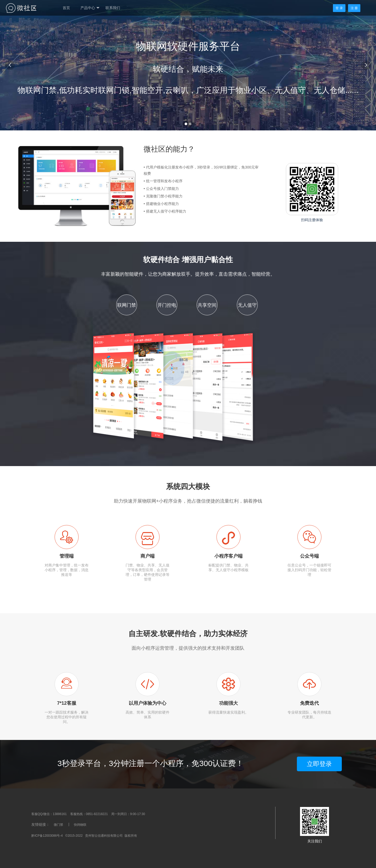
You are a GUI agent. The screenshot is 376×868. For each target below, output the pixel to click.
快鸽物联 (80, 825)
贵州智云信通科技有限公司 (104, 836)
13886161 (60, 814)
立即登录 (319, 764)
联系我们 (113, 8)
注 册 (354, 8)
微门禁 (58, 825)
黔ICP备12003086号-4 (47, 836)
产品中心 (90, 8)
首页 (66, 8)
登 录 (339, 8)
